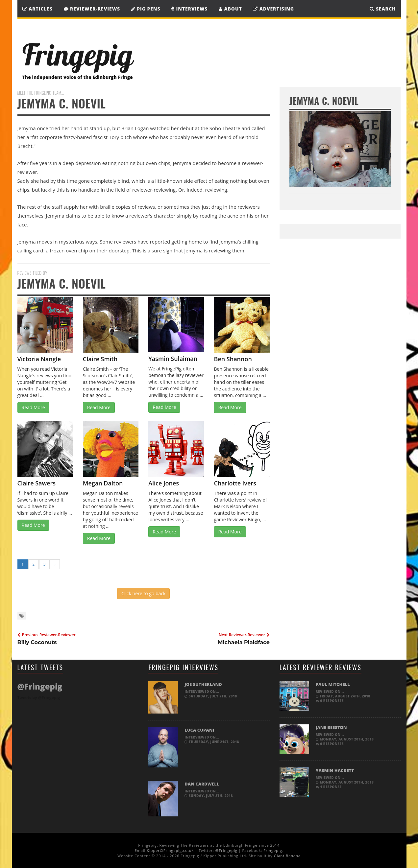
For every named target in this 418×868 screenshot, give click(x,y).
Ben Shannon (233, 359)
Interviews (189, 9)
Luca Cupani (199, 730)
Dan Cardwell (202, 784)
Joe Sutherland (203, 684)
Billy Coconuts (37, 642)
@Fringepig (226, 850)
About (230, 9)
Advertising (273, 9)
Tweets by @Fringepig (39, 698)
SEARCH (383, 9)
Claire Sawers (37, 483)
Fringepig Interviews (183, 667)
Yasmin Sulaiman (173, 359)
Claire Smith (100, 359)
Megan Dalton (103, 483)
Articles (37, 9)
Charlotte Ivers (235, 483)
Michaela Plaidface (244, 642)
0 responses (330, 701)
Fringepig (273, 850)
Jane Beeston (331, 727)
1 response (329, 787)
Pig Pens (146, 9)
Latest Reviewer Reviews (320, 667)
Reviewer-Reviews (92, 9)
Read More (33, 407)
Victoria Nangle (39, 359)
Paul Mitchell (333, 684)
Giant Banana (287, 856)
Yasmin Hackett (335, 770)
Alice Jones (164, 483)
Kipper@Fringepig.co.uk (170, 850)
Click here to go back (143, 593)
